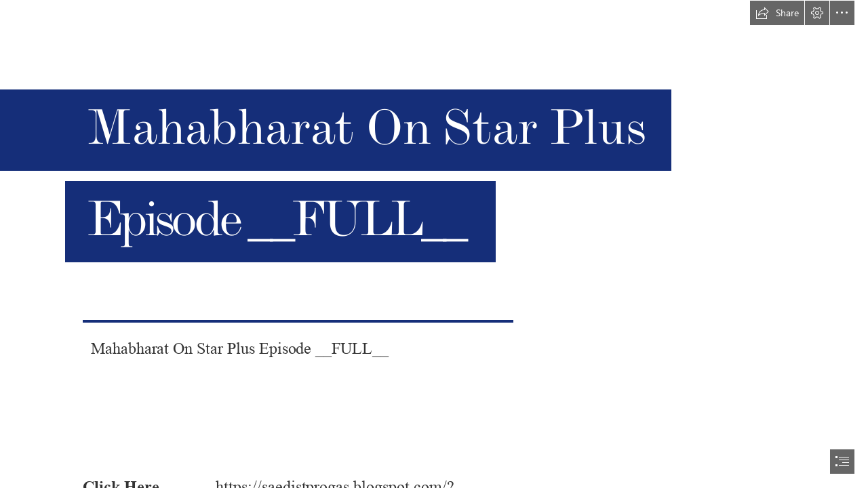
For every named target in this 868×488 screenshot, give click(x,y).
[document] (434, 244)
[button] (777, 13)
